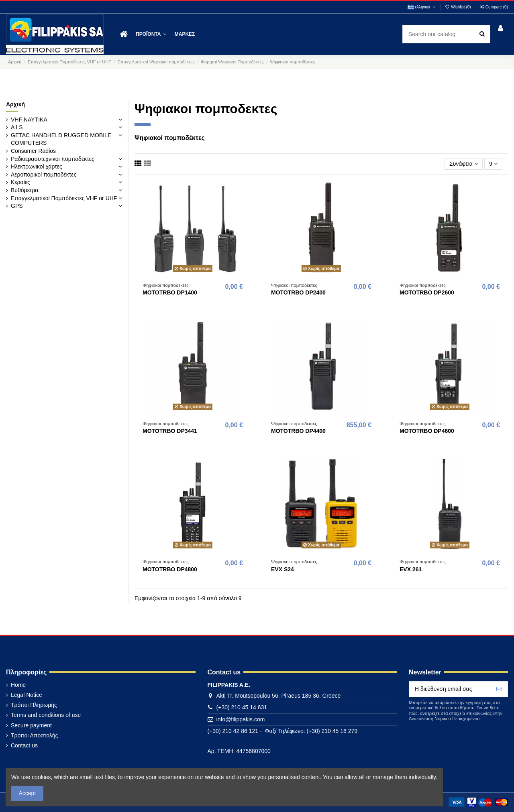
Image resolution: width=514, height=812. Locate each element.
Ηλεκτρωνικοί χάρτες (37, 166)
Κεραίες (20, 182)
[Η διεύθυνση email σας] (450, 689)
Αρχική (15, 104)
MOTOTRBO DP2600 (427, 292)
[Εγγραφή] (499, 689)
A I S (17, 127)
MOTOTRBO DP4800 (170, 569)
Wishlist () (459, 7)
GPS (17, 206)
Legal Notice (27, 695)
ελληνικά (422, 7)
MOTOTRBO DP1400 (170, 292)
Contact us (24, 745)
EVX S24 (282, 569)
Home (18, 685)
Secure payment (31, 725)
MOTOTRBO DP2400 (298, 292)
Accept (28, 793)
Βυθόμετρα (24, 190)
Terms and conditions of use (46, 715)
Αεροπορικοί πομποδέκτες (44, 175)
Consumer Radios (33, 151)
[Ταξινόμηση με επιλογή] (464, 164)
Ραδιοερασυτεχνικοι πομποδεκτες (53, 159)
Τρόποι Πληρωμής (34, 705)
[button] (151, 34)
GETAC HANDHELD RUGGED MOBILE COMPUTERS (61, 139)
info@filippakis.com (241, 719)
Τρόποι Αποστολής (34, 735)
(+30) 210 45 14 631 (242, 707)
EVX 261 (411, 569)
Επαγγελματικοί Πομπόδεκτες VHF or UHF (64, 198)
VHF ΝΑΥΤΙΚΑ (29, 120)
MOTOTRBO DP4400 (298, 431)
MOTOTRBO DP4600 (427, 431)
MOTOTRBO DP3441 (170, 431)
